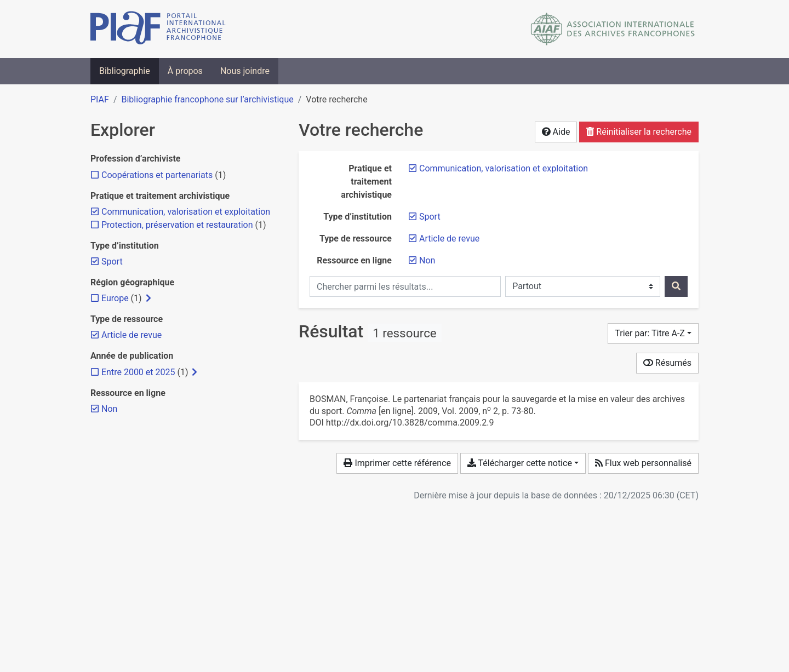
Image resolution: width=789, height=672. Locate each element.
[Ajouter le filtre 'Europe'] (115, 298)
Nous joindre (245, 71)
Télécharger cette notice (520, 463)
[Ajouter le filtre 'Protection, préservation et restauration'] (177, 225)
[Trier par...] (653, 334)
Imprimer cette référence (397, 463)
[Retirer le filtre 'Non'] (427, 260)
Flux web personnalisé (643, 463)
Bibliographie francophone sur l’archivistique (207, 99)
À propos (185, 71)
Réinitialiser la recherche (639, 132)
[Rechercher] (676, 286)
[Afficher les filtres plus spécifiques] (148, 298)
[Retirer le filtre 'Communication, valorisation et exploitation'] (504, 168)
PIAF (100, 99)
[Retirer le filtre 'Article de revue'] (449, 239)
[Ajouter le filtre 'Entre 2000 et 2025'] (138, 372)
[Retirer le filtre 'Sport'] (430, 217)
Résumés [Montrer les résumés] (667, 363)
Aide (556, 132)
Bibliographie (125, 71)
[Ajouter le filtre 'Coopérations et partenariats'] (157, 175)
